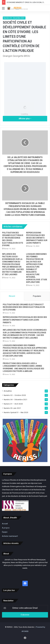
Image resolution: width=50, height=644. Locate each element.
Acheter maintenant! (10, 536)
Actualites (8, 391)
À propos (6, 528)
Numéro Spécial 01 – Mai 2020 (16, 412)
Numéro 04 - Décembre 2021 (14, 18)
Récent (12, 296)
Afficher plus (25, 119)
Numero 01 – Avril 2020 (13, 404)
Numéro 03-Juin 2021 (12, 408)
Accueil (5, 524)
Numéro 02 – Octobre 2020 (15, 395)
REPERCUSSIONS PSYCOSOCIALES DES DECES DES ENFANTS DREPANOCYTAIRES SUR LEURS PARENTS (37, 238)
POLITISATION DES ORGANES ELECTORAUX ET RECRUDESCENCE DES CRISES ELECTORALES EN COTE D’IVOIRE (24, 307)
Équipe (5, 532)
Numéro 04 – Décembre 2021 (16, 399)
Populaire (37, 296)
